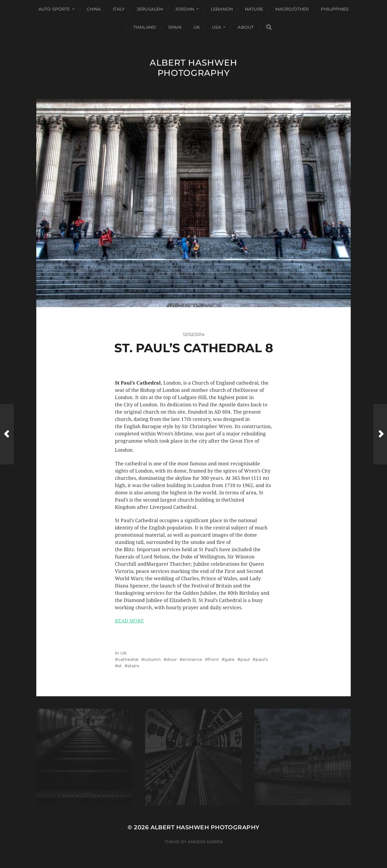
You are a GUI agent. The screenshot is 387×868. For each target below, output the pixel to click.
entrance (192, 659)
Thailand (145, 27)
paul (245, 659)
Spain (175, 27)
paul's (262, 659)
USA (216, 27)
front (213, 659)
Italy (119, 9)
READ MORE (129, 621)
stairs (133, 666)
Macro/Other (292, 9)
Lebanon (222, 9)
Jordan (185, 9)
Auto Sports (54, 9)
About (246, 27)
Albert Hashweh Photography (193, 68)
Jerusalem (150, 9)
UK (197, 27)
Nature (254, 9)
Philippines (335, 9)
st (120, 666)
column (153, 659)
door (172, 659)
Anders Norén (205, 842)
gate (230, 659)
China (94, 9)
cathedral (128, 659)
